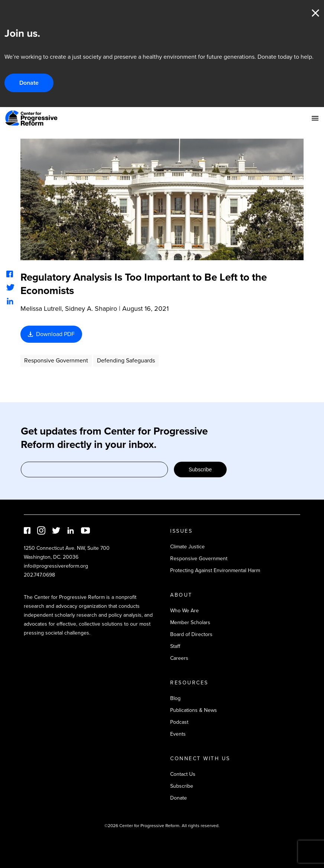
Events (178, 734)
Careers (179, 658)
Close (315, 13)
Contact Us (183, 774)
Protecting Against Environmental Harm (215, 570)
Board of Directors (191, 634)
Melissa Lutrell (41, 309)
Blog (175, 698)
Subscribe (200, 470)
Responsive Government (56, 360)
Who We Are (184, 611)
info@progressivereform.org (56, 566)
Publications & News (194, 710)
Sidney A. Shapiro (91, 309)
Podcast (179, 722)
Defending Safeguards (126, 360)
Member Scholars (190, 622)
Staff (175, 646)
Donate (29, 83)
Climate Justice (187, 547)
